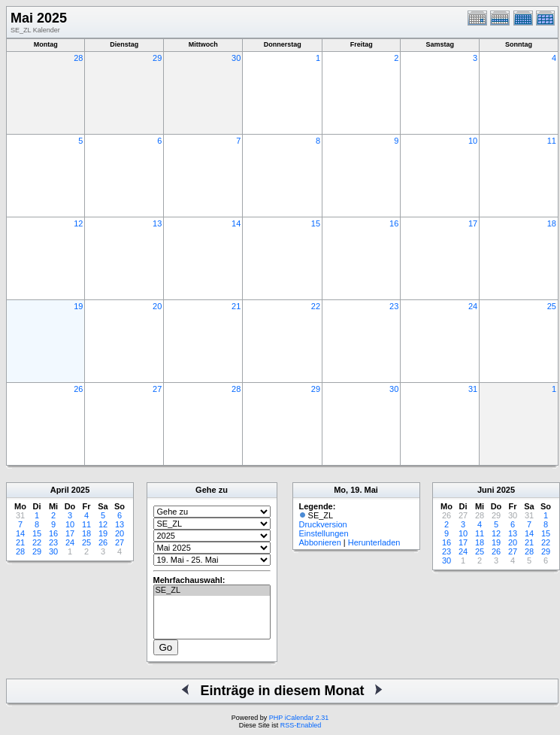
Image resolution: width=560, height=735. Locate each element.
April (60, 490)
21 (236, 306)
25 (552, 306)
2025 (80, 490)
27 (157, 389)
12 (78, 223)
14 (236, 223)
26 (78, 389)
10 (473, 141)
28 (78, 58)
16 (394, 223)
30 (236, 58)
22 (316, 306)
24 (473, 306)
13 (157, 223)
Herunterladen (374, 542)
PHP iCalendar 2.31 (299, 718)
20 (157, 306)
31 (473, 389)
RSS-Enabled (301, 725)
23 (394, 306)
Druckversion (323, 524)
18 (552, 223)
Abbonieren (320, 542)
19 (78, 306)
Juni (486, 490)
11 (552, 141)
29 (157, 58)
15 (316, 223)
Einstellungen (324, 533)
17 (473, 223)
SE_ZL (212, 591)
